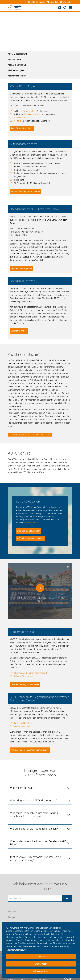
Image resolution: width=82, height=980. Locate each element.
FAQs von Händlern (23, 723)
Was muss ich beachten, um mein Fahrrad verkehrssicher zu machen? (34, 815)
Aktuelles (12, 912)
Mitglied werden (36, 2)
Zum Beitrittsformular (21, 128)
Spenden (53, 2)
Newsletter (66, 2)
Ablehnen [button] (41, 957)
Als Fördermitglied (16, 70)
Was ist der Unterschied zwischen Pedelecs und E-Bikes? (38, 843)
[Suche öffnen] (65, 8)
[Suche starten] (67, 898)
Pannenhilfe (28, 111)
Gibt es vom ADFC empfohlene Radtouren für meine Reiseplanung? (36, 859)
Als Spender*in (15, 59)
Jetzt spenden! (18, 331)
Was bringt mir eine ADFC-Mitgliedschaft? (34, 800)
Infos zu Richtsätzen (23, 676)
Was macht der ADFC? (23, 788)
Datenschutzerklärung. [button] (17, 950)
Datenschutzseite (31, 523)
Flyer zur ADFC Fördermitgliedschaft (30, 673)
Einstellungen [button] (41, 964)
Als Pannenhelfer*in (17, 76)
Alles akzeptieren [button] (41, 971)
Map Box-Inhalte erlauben (29, 531)
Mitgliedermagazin (33, 114)
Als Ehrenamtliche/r (17, 65)
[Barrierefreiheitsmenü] (60, 8)
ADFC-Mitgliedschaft (17, 54)
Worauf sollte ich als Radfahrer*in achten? (34, 829)
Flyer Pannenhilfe (22, 726)
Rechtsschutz (20, 118)
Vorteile (18, 121)
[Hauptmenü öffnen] (70, 8)
